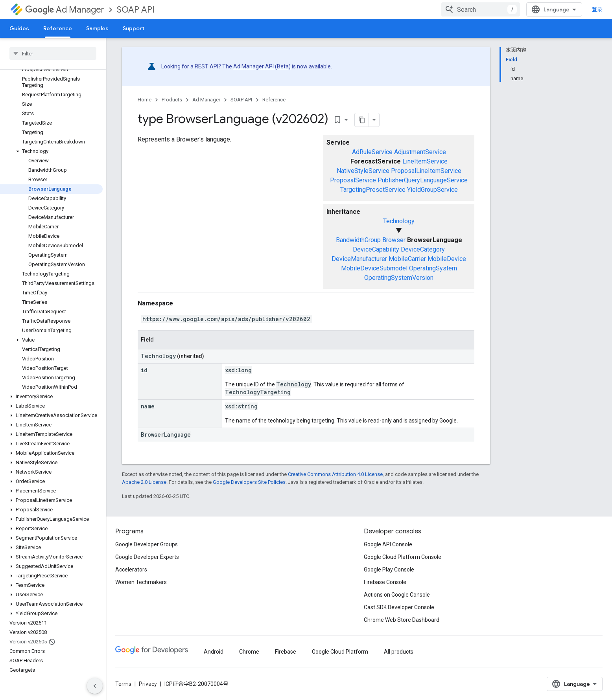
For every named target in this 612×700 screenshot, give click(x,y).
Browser (394, 240)
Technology (399, 221)
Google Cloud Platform (340, 652)
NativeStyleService (363, 171)
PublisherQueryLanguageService (423, 180)
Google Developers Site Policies (249, 482)
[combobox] (481, 9)
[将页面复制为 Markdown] (362, 120)
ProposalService (353, 180)
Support (134, 28)
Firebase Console (385, 582)
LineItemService (425, 161)
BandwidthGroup (358, 240)
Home (145, 100)
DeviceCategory (423, 249)
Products (172, 100)
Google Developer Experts (147, 557)
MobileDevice (447, 259)
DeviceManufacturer (359, 259)
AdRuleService (372, 152)
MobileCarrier (407, 259)
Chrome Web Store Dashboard (402, 620)
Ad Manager (65, 10)
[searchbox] (53, 53)
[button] (51, 151)
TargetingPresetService (373, 190)
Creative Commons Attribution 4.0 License (335, 474)
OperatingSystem (433, 268)
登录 (597, 9)
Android (214, 652)
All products (399, 652)
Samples (97, 28)
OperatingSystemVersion (399, 278)
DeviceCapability (376, 249)
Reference (274, 100)
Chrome (249, 652)
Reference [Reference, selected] (58, 28)
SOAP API (136, 10)
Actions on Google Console (397, 595)
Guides (19, 28)
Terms (123, 684)
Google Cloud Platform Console (403, 557)
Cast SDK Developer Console (399, 607)
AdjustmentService (420, 152)
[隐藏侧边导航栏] (95, 686)
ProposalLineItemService (426, 171)
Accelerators (131, 570)
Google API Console (388, 544)
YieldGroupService (432, 190)
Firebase (286, 652)
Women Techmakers (141, 582)
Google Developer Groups (147, 544)
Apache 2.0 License (144, 482)
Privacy (148, 684)
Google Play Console (389, 570)
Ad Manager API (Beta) (262, 66)
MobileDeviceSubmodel (374, 268)
